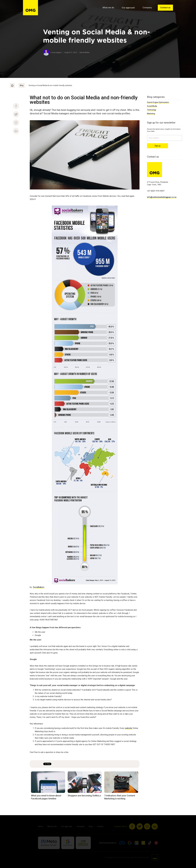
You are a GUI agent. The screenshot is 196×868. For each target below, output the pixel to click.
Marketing (151, 114)
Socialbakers (39, 587)
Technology (152, 110)
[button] (108, 8)
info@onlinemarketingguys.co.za (162, 197)
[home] (30, 8)
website (129, 728)
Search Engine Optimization (158, 102)
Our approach (128, 8)
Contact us (165, 8)
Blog (22, 85)
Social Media (152, 106)
